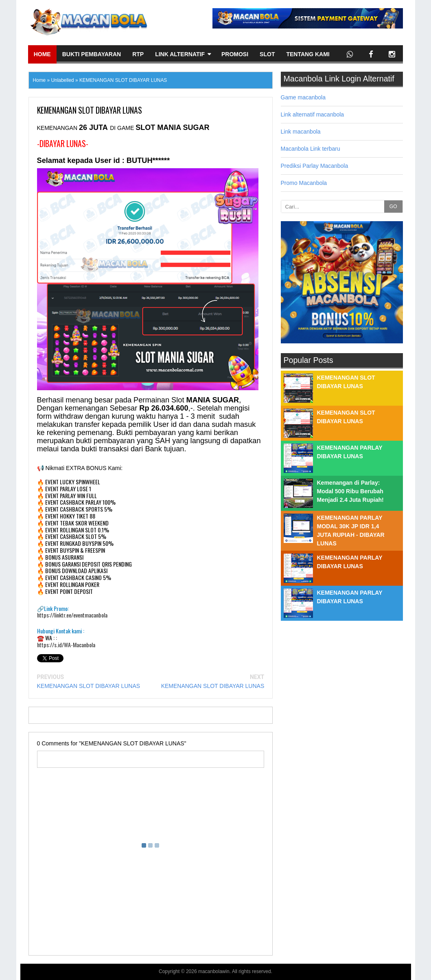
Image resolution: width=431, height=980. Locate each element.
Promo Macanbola (304, 183)
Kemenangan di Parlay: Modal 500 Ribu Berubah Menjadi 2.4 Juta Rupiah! (350, 491)
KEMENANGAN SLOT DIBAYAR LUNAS (89, 686)
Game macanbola (303, 97)
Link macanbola (301, 132)
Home (42, 54)
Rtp (138, 54)
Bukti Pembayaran (92, 54)
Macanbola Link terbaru (311, 149)
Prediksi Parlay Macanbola (315, 166)
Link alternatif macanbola (313, 114)
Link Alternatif (180, 54)
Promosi (235, 54)
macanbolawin (214, 971)
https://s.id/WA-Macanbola (66, 645)
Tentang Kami (308, 54)
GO (393, 207)
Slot (267, 54)
